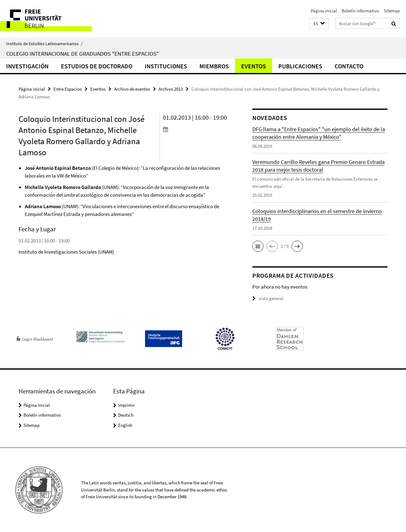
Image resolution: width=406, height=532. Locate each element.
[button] (319, 24)
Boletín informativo (360, 11)
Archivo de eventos (132, 89)
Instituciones (166, 66)
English (125, 425)
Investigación (27, 66)
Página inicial (324, 11)
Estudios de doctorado (97, 66)
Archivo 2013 (171, 89)
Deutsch (126, 415)
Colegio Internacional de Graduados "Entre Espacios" (83, 54)
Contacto (349, 66)
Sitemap (392, 11)
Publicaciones (300, 66)
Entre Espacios (68, 89)
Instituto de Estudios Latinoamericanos (44, 44)
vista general (268, 298)
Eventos (254, 66)
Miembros (214, 66)
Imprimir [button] (126, 405)
